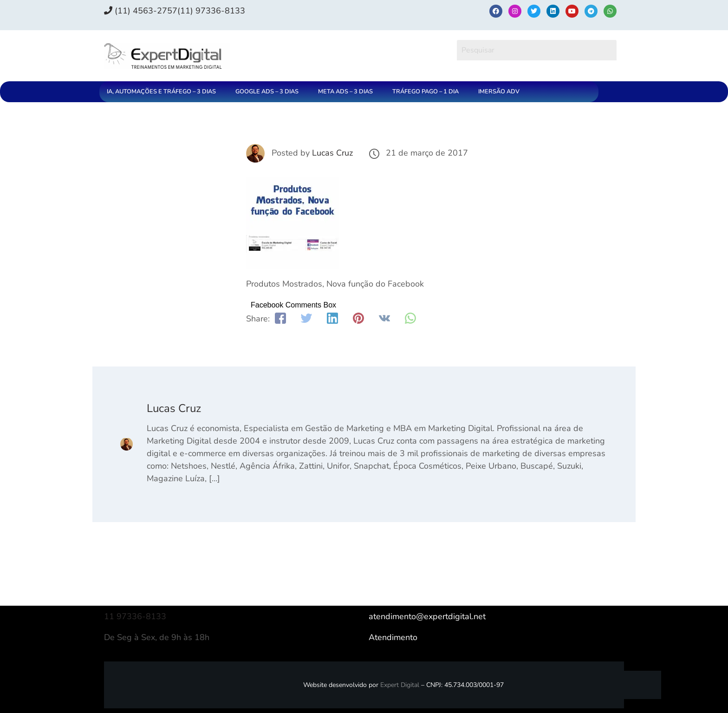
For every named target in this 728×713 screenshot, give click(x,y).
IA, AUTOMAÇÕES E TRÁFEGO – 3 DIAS (161, 92)
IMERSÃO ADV (499, 92)
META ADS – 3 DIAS (345, 92)
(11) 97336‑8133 (211, 11)
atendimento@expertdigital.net (427, 616)
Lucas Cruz (332, 153)
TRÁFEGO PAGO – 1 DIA (426, 92)
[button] (164, 92)
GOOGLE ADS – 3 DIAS (267, 92)
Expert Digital (400, 685)
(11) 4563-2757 (141, 11)
